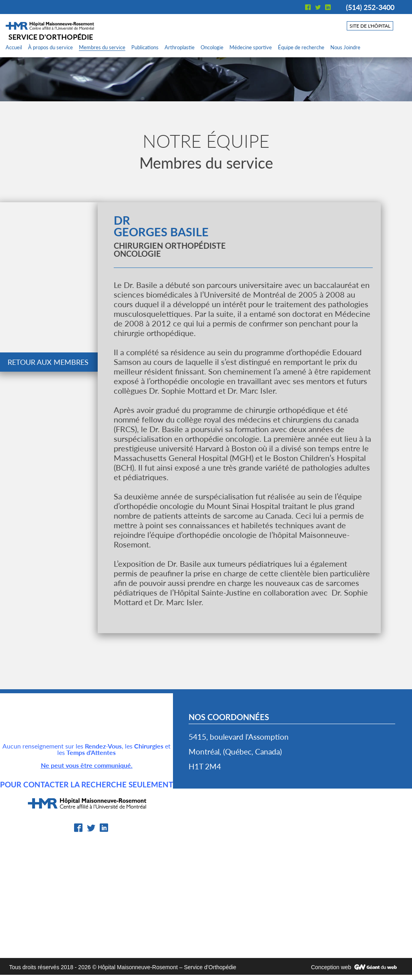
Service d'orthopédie (51, 37)
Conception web (331, 967)
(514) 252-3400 (370, 7)
